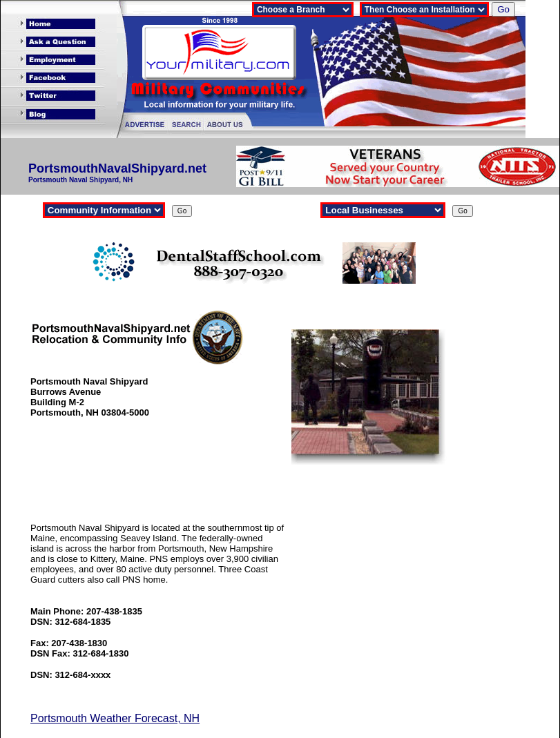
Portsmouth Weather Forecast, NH (115, 718)
